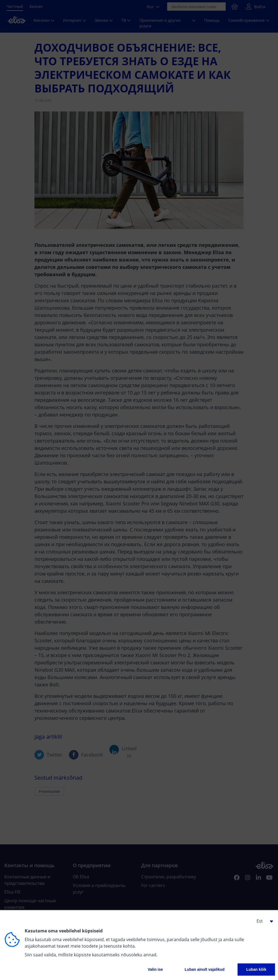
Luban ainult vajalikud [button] (205, 969)
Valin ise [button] (155, 969)
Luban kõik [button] (256, 969)
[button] (263, 921)
